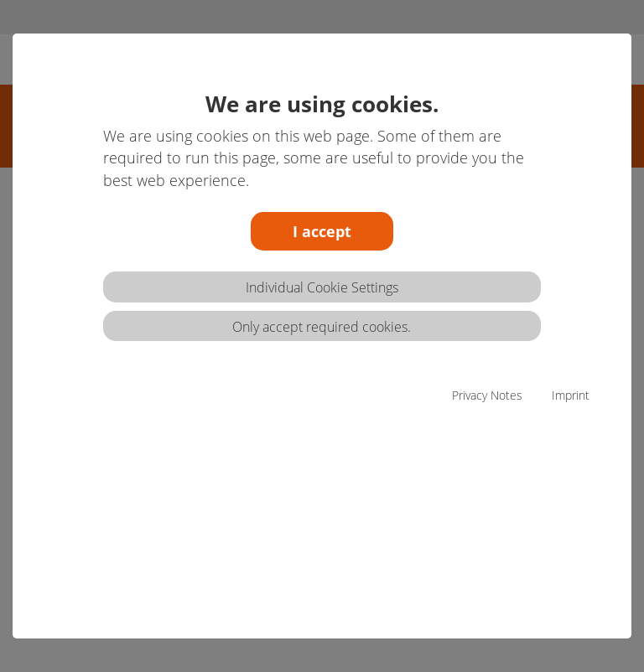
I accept (322, 231)
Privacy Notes (487, 395)
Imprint (571, 395)
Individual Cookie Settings (322, 287)
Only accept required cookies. (322, 327)
